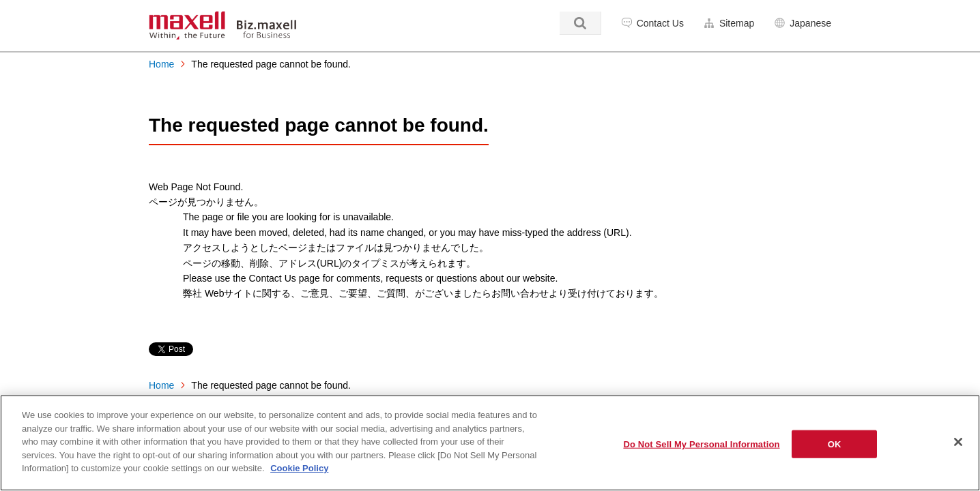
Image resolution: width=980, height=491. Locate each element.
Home (161, 64)
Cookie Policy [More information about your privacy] (299, 468)
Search (580, 23)
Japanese (810, 23)
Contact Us (660, 23)
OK (835, 444)
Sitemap (737, 23)
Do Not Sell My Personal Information (701, 444)
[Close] (958, 442)
